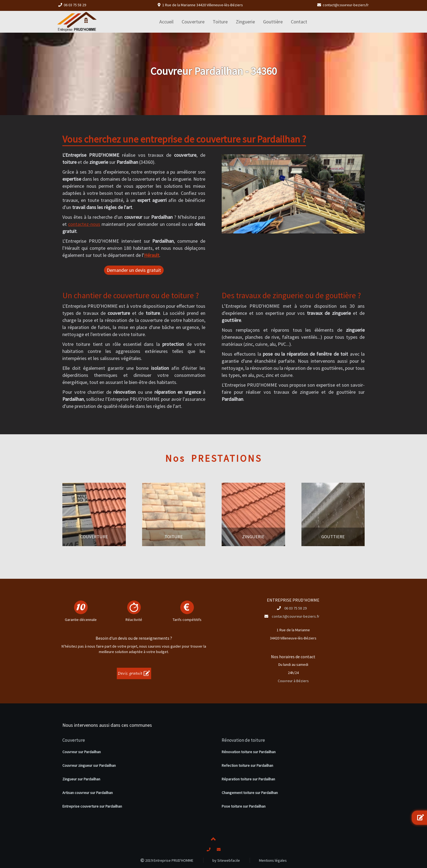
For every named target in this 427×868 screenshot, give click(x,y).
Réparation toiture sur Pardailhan (248, 779)
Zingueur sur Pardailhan (81, 779)
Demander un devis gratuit (134, 270)
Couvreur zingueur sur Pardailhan (89, 765)
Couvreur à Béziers (293, 681)
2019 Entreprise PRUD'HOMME (167, 860)
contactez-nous (84, 224)
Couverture (74, 740)
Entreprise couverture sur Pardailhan (92, 806)
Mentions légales (273, 860)
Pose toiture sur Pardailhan (244, 806)
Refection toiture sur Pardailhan (247, 765)
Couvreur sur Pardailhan (82, 752)
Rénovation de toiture (243, 740)
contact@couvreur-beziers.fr (345, 5)
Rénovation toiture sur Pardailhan (249, 752)
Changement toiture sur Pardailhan (250, 793)
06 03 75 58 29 (75, 5)
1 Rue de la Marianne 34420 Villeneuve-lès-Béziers (203, 5)
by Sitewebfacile (226, 860)
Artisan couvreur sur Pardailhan (88, 793)
